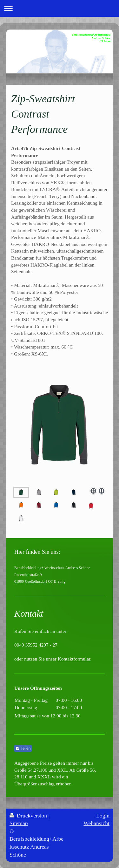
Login (103, 816)
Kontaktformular (74, 659)
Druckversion (29, 816)
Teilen (23, 749)
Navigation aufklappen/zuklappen (60, 8)
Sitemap (19, 823)
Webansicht (96, 823)
